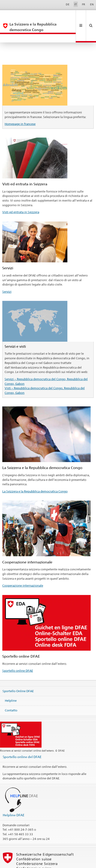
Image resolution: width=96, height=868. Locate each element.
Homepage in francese (20, 107)
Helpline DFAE (14, 798)
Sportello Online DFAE (18, 674)
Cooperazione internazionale (23, 569)
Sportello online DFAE (18, 654)
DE (68, 4)
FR (84, 4)
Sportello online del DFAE (22, 740)
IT (76, 4)
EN (92, 4)
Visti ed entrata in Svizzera (21, 195)
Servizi (7, 275)
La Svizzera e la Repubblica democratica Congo (35, 475)
